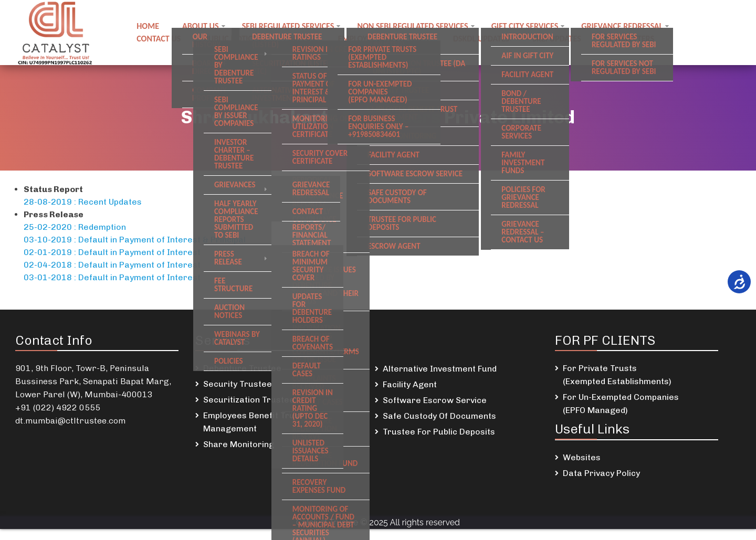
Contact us (159, 39)
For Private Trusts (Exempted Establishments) (617, 375)
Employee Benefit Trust (384, 39)
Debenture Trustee (242, 368)
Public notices (232, 39)
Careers (299, 39)
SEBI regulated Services (288, 26)
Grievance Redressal (622, 26)
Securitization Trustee (249, 400)
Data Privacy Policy (601, 473)
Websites (582, 457)
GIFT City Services (525, 26)
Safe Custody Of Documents (439, 416)
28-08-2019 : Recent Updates (83, 202)
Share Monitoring (239, 444)
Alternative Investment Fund (440, 369)
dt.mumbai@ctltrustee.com (70, 421)
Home (148, 26)
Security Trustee (238, 384)
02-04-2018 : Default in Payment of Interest (112, 265)
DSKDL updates (481, 39)
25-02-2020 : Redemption (75, 227)
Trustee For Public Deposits (439, 432)
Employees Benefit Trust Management (253, 422)
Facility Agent (410, 384)
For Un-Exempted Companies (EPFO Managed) (621, 404)
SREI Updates (557, 39)
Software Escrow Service (435, 400)
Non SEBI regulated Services (412, 26)
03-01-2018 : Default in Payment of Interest (112, 277)
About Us (200, 26)
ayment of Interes (161, 252)
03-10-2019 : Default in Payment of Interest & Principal (135, 240)
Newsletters (629, 39)
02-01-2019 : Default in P (74, 252)
